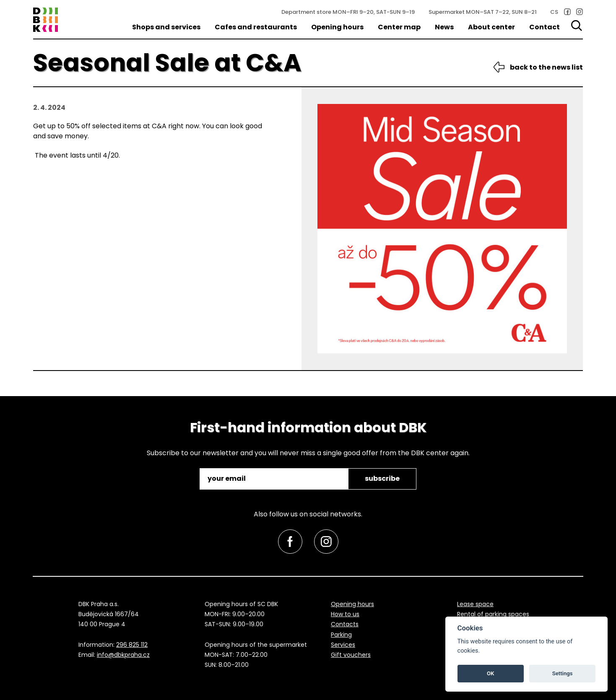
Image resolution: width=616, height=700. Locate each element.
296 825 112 (132, 645)
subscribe (382, 478)
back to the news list (546, 67)
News (444, 27)
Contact (545, 27)
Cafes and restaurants (256, 27)
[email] (274, 479)
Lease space (475, 604)
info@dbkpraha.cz (123, 655)
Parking (341, 635)
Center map (399, 27)
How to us (345, 614)
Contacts (345, 624)
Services (343, 645)
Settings (563, 673)
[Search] (577, 26)
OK (490, 673)
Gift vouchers (351, 655)
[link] (567, 12)
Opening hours (337, 27)
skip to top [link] (22, 676)
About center (491, 27)
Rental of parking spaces (493, 614)
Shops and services (166, 27)
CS (554, 12)
